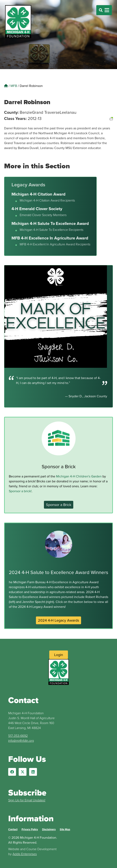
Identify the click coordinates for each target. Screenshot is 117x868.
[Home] (6, 86)
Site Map (65, 829)
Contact (13, 829)
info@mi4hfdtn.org (21, 741)
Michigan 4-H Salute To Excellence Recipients (52, 230)
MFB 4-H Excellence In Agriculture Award (50, 238)
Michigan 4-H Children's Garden (79, 476)
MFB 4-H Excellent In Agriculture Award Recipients (55, 244)
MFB (14, 86)
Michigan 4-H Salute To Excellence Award (50, 223)
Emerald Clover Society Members (43, 215)
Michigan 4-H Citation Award (38, 194)
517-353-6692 (18, 736)
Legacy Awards (28, 185)
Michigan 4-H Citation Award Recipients (47, 200)
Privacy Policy (30, 829)
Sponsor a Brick (59, 467)
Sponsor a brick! (20, 491)
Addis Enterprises (25, 854)
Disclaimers (49, 829)
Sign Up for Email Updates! (27, 800)
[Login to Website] (59, 655)
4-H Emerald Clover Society (37, 209)
